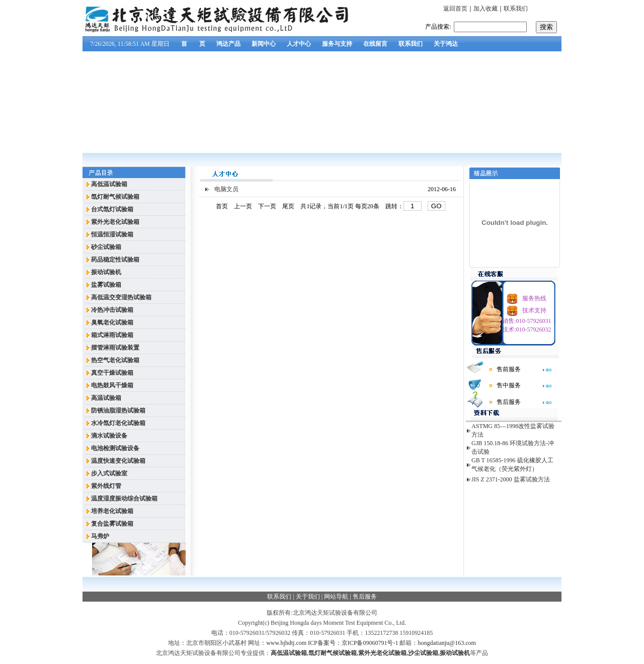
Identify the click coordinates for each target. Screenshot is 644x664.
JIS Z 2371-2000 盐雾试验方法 (511, 479)
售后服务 (365, 597)
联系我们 (516, 9)
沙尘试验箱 (423, 653)
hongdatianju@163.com (447, 643)
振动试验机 (455, 653)
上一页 (243, 206)
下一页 (267, 206)
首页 (222, 206)
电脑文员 (226, 189)
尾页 (288, 206)
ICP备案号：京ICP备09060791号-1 (353, 643)
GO (436, 206)
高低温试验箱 (289, 653)
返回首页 (455, 9)
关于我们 (308, 597)
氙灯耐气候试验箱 (333, 653)
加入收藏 (486, 9)
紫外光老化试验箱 (382, 653)
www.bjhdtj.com (286, 643)
